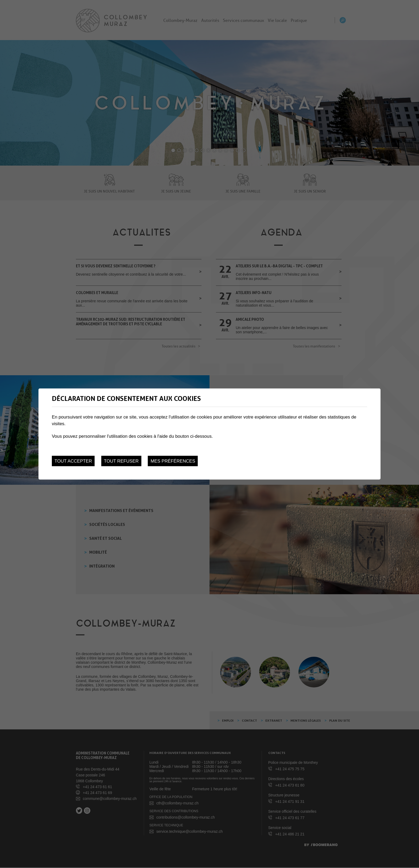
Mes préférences (173, 461)
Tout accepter (73, 461)
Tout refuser (121, 461)
